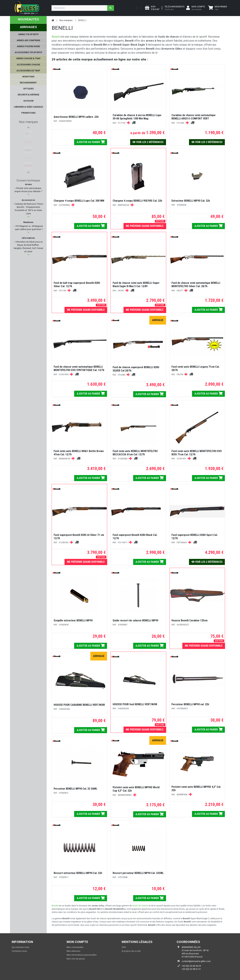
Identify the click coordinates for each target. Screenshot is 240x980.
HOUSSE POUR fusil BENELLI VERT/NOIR (135, 704)
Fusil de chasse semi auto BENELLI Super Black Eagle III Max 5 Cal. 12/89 (136, 285)
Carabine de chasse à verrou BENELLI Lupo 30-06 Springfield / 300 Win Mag (137, 117)
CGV (124, 947)
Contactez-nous (19, 951)
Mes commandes (75, 947)
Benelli (56, 37)
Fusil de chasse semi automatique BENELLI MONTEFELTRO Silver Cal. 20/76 (196, 285)
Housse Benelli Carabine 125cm (189, 620)
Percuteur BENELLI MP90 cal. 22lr (190, 704)
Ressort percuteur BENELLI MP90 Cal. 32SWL (138, 873)
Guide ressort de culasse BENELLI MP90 (135, 620)
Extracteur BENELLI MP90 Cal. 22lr (191, 201)
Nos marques (28, 122)
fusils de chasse (140, 906)
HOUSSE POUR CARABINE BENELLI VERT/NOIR (79, 705)
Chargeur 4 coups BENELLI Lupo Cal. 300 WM (79, 201)
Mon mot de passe (76, 959)
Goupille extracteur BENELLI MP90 (73, 620)
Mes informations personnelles (82, 955)
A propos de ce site (131, 951)
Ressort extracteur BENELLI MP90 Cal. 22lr (78, 873)
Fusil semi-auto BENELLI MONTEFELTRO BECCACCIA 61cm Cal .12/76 (135, 453)
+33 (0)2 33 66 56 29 (191, 966)
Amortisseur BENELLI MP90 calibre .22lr (76, 117)
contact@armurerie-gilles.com (196, 961)
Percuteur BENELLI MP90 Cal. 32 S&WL (75, 789)
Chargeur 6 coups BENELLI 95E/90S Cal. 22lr (137, 201)
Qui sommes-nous (20, 947)
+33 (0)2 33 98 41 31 (191, 969)
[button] (28, 195)
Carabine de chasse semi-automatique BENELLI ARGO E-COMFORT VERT (193, 117)
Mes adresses (73, 951)
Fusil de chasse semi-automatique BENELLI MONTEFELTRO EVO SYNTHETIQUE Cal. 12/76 (79, 368)
